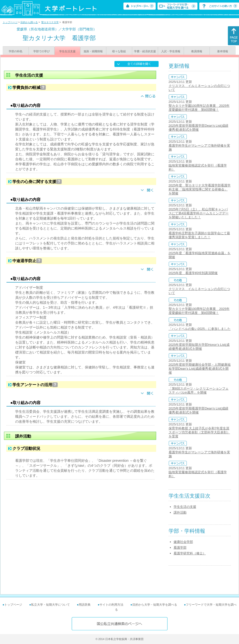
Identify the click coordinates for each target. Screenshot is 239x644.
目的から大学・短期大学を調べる (155, 605)
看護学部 (180, 548)
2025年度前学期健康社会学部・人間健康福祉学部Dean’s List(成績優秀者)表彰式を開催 (200, 369)
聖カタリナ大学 (50, 22)
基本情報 (223, 51)
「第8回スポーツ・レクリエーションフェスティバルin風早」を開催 (199, 390)
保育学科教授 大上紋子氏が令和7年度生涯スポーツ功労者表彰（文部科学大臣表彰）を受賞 (199, 432)
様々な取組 (119, 51)
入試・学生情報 (171, 51)
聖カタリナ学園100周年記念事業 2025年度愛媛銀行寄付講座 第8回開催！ (199, 108)
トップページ (10, 22)
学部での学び (42, 51)
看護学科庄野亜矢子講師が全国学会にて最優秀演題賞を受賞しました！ (199, 235)
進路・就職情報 (93, 51)
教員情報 (197, 51)
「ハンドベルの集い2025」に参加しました (200, 329)
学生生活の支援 (185, 507)
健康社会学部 (183, 542)
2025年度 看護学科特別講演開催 (193, 273)
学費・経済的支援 (145, 51)
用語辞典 (85, 605)
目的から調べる (29, 22)
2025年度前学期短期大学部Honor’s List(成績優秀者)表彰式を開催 (199, 347)
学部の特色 (16, 51)
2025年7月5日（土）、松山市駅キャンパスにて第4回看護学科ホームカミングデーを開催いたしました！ (199, 213)
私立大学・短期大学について (50, 605)
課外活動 (180, 512)
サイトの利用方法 (111, 605)
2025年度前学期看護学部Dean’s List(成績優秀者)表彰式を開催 (198, 128)
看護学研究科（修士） (190, 553)
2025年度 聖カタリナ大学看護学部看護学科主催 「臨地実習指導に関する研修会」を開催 (200, 189)
